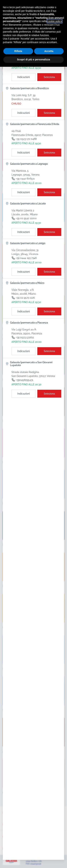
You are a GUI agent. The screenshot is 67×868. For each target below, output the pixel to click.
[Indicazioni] (23, 77)
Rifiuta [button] (18, 51)
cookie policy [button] (55, 21)
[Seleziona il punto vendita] (49, 77)
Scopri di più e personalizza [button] (33, 59)
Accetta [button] (49, 51)
